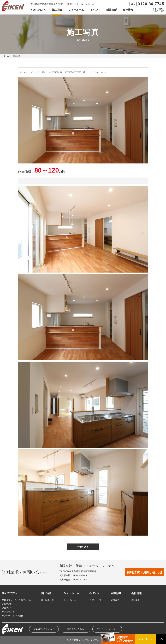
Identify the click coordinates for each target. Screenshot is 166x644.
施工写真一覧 (47, 600)
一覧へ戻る (83, 547)
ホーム (6, 56)
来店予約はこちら (76, 629)
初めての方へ (38, 10)
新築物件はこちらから (44, 629)
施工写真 (57, 10)
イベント (95, 10)
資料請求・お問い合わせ (145, 572)
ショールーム (76, 10)
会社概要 (136, 600)
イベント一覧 (95, 600)
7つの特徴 (7, 604)
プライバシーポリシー (107, 629)
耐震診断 (112, 10)
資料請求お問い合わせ (125, 639)
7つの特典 (7, 608)
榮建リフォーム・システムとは (17, 600)
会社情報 (128, 10)
